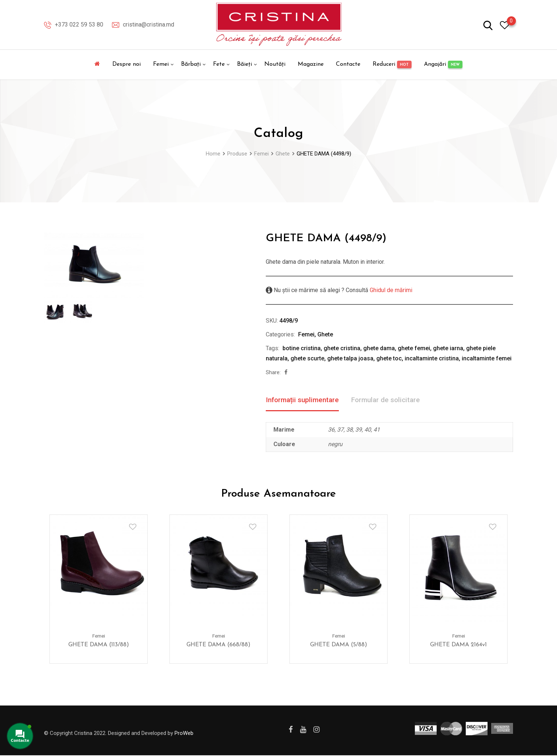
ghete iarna (448, 348)
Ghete (325, 334)
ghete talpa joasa (350, 358)
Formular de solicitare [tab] (391, 400)
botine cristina (302, 348)
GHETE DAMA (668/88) (219, 645)
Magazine (311, 64)
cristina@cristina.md (149, 25)
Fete (219, 64)
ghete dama (379, 348)
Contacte (348, 64)
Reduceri (392, 64)
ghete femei (414, 348)
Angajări (443, 64)
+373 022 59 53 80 (79, 25)
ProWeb (184, 733)
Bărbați (191, 64)
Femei (161, 64)
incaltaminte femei (487, 358)
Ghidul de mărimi (390, 290)
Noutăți (275, 64)
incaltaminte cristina (432, 358)
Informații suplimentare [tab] (304, 400)
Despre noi (127, 64)
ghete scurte (307, 358)
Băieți (245, 64)
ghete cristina (342, 348)
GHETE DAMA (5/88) (339, 645)
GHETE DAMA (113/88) (99, 645)
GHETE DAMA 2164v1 (458, 645)
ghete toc (389, 358)
